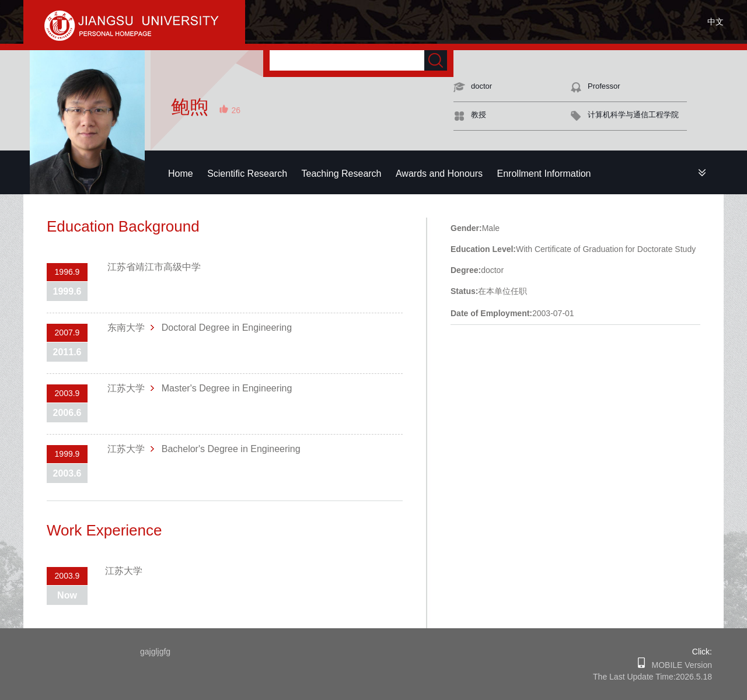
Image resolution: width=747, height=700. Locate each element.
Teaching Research (342, 174)
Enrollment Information (544, 174)
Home (181, 174)
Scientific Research (247, 174)
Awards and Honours (439, 174)
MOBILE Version (678, 665)
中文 (715, 22)
